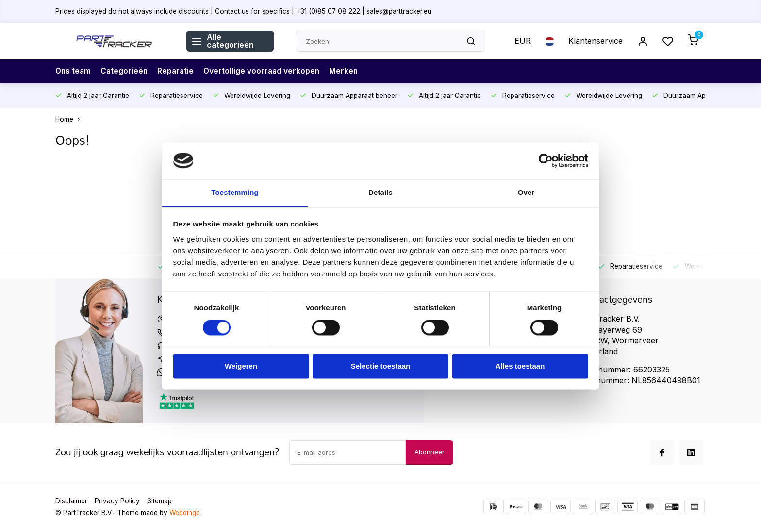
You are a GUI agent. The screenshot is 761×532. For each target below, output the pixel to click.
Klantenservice (596, 41)
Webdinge (185, 513)
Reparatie (178, 71)
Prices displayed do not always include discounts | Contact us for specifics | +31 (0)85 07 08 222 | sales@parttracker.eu (243, 11)
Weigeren (241, 366)
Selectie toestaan (381, 366)
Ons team (74, 71)
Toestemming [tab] (235, 192)
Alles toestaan (520, 366)
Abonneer (430, 452)
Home (70, 119)
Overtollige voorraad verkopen (266, 71)
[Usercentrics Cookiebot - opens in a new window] (546, 161)
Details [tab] (380, 192)
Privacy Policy (117, 501)
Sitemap (159, 501)
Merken (349, 71)
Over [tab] (526, 192)
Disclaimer (71, 501)
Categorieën (126, 71)
